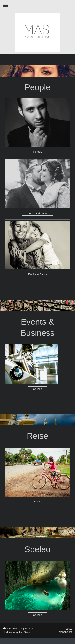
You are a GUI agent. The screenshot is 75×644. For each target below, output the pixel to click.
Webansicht (65, 632)
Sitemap (29, 629)
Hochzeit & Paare (37, 213)
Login (69, 628)
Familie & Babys (38, 274)
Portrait (38, 152)
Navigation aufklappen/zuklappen (37, 5)
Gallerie (37, 389)
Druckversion (13, 629)
